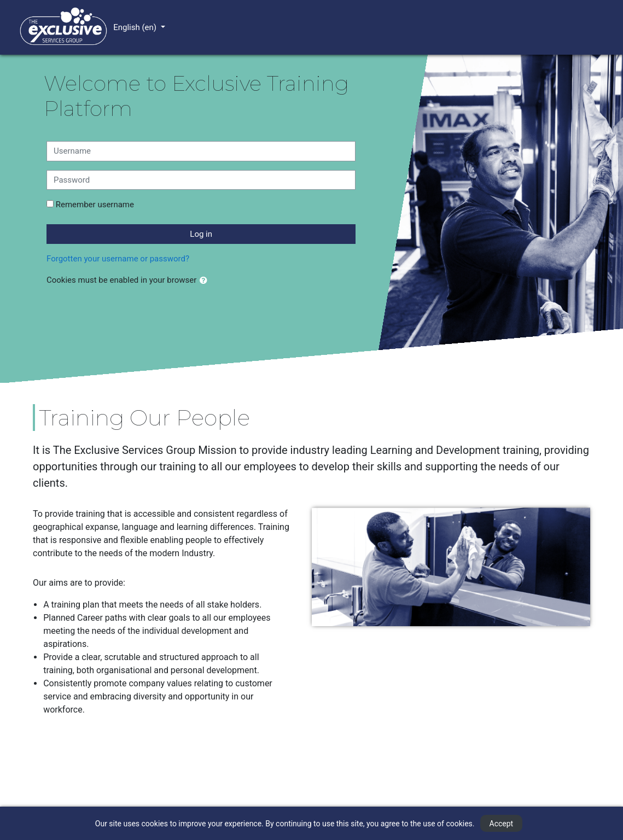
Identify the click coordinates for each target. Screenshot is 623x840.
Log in (201, 234)
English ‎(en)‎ (136, 27)
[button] (206, 281)
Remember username (95, 205)
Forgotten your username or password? (118, 259)
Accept (502, 824)
